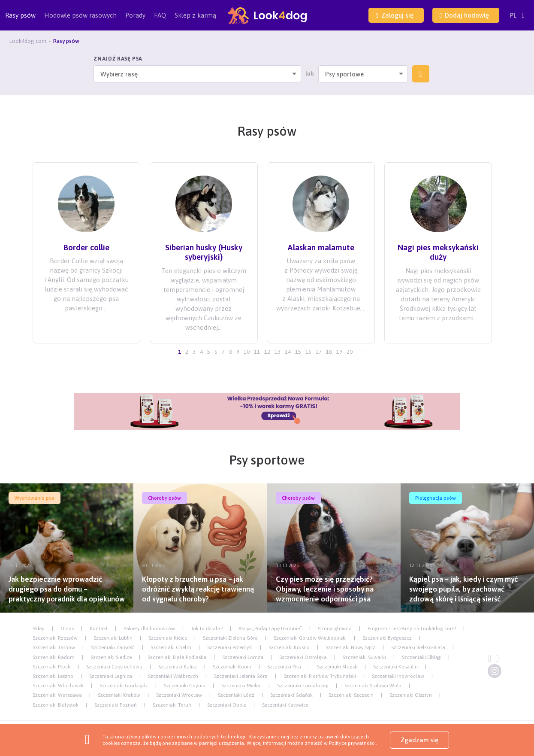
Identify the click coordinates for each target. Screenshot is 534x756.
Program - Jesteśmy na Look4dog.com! (412, 628)
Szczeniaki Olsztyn (411, 695)
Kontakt (99, 628)
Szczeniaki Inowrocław (398, 676)
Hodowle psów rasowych (80, 21)
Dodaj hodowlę (464, 15)
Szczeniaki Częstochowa (114, 667)
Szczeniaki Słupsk (337, 667)
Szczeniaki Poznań (116, 705)
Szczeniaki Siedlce (111, 657)
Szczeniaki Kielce (168, 638)
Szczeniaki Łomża (243, 657)
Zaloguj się (394, 15)
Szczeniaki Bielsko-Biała (418, 647)
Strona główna (335, 628)
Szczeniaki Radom (54, 657)
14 (288, 352)
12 (267, 352)
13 (278, 352)
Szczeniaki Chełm (171, 647)
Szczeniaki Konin (232, 667)
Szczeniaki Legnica (111, 676)
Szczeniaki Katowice (285, 705)
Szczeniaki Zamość (113, 647)
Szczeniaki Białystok (56, 705)
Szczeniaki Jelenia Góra (241, 676)
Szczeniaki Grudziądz (124, 686)
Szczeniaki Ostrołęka (303, 657)
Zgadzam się (419, 740)
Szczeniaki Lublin (113, 638)
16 (308, 352)
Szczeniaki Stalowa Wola (373, 686)
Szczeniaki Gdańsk (291, 695)
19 (339, 352)
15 (298, 352)
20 (350, 352)
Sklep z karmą (195, 15)
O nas (67, 628)
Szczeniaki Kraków (119, 695)
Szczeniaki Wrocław (179, 695)
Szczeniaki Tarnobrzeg (303, 686)
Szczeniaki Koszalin (395, 667)
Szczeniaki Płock (51, 667)
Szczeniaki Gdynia (185, 686)
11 (257, 352)
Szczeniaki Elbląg (421, 657)
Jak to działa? (207, 628)
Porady (135, 15)
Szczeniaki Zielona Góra (230, 638)
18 (329, 352)
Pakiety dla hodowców (149, 628)
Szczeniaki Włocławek (58, 686)
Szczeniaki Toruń (172, 705)
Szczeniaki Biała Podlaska (177, 657)
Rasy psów (20, 21)
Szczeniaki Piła (284, 667)
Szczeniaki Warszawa (57, 695)
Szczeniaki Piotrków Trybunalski (320, 676)
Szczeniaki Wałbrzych (173, 676)
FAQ (160, 15)
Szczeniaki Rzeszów (55, 638)
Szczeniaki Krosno (289, 647)
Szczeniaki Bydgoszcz (387, 638)
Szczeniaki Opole (227, 705)
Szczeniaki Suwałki (364, 657)
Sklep (39, 628)
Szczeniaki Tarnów (54, 647)
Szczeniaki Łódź (236, 695)
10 (247, 352)
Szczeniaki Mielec (241, 686)
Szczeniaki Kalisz (178, 667)
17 (319, 352)
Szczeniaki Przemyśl (230, 647)
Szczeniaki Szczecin (351, 695)
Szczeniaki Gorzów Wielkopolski (310, 638)
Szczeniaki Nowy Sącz (350, 647)
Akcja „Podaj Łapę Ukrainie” (270, 628)
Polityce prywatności (352, 743)
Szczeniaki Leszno (53, 676)
